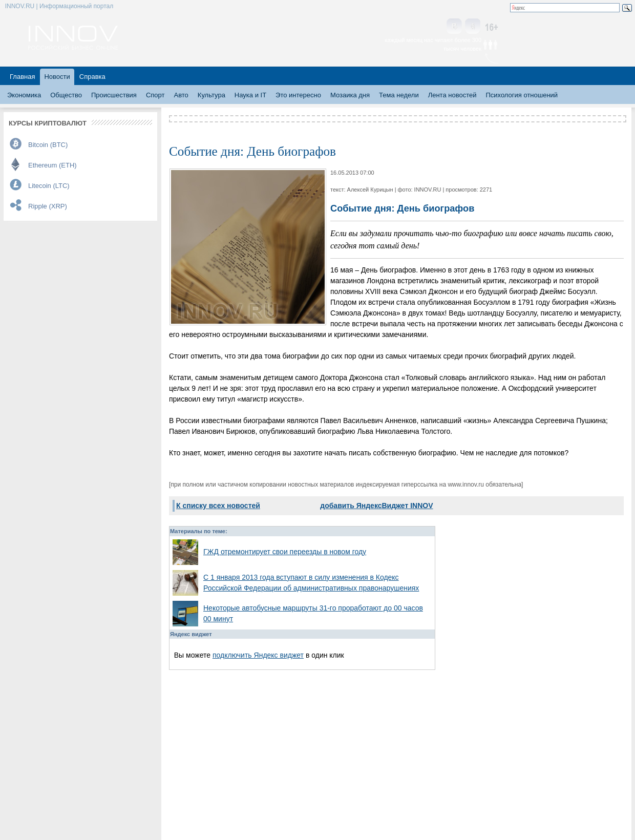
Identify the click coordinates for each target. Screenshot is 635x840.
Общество (66, 95)
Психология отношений (522, 95)
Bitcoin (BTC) (48, 145)
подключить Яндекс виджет (258, 655)
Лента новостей (452, 95)
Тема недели (399, 95)
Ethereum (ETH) (52, 165)
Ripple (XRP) (48, 206)
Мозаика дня (350, 95)
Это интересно (298, 95)
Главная (22, 77)
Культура (211, 95)
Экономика (24, 95)
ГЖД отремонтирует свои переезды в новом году (285, 552)
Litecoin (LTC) (49, 186)
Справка (92, 77)
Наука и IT (250, 95)
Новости (57, 77)
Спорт (155, 95)
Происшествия (114, 95)
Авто (181, 95)
